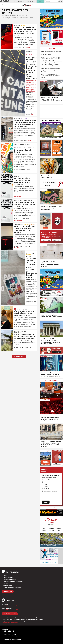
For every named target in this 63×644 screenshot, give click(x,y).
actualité (24, 175)
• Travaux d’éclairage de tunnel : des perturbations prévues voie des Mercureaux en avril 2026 (51, 59)
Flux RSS (5, 584)
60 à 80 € (46, 487)
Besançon (17, 25)
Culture (23, 25)
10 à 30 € (46, 482)
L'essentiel (51, 48)
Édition (34, 5)
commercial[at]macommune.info (10, 610)
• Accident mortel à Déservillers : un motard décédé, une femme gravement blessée (51, 53)
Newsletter (8, 591)
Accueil (4, 22)
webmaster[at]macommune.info (10, 623)
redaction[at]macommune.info (9, 606)
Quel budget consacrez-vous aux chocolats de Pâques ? (50, 476)
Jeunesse (17, 146)
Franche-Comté (19, 224)
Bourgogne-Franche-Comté (31, 52)
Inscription (46, 240)
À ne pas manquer (51, 380)
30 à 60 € (46, 484)
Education (24, 118)
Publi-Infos (29, 146)
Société (28, 56)
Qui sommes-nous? (8, 578)
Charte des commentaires (10, 580)
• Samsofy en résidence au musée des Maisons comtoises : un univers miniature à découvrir (50, 64)
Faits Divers (30, 54)
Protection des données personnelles (13, 582)
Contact (5, 576)
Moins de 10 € (47, 480)
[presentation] (41, 389)
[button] (59, 1)
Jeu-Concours (18, 201)
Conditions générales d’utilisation (12, 588)
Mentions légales (8, 586)
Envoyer (46, 502)
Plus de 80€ (46, 489)
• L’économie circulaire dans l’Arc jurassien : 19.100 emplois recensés (50, 70)
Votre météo (51, 508)
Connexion (57, 240)
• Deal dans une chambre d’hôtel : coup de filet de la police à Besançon (50, 76)
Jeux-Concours (19, 176)
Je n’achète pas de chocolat (50, 491)
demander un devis (10, 614)
